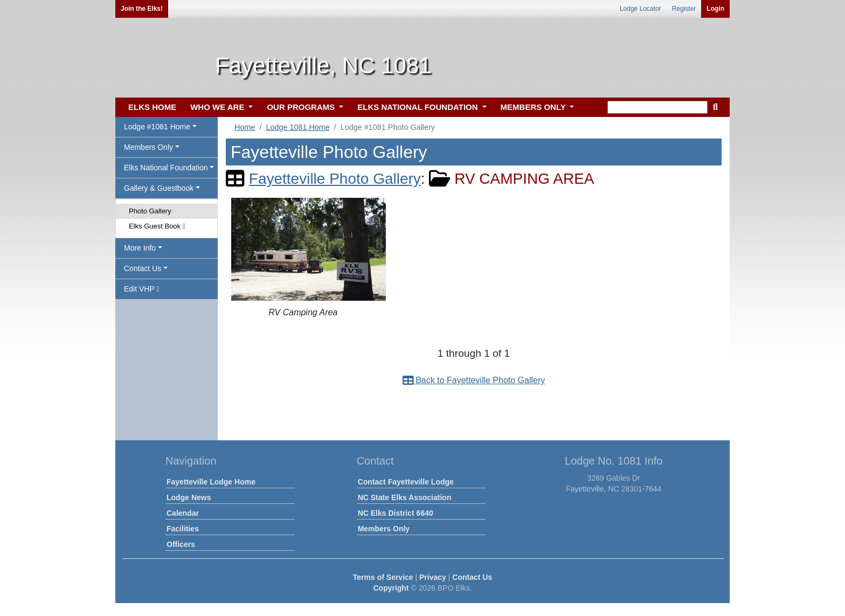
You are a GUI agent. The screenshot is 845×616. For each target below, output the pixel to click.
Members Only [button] (148, 147)
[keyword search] (657, 107)
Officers (181, 544)
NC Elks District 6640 (396, 513)
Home (245, 127)
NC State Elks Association (405, 497)
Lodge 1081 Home (297, 127)
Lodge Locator (640, 9)
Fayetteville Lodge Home (211, 482)
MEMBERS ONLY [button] (534, 107)
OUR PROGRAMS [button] (302, 107)
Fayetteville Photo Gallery (335, 179)
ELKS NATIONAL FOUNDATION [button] (419, 107)
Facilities (183, 529)
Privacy (433, 577)
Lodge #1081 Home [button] (157, 127)
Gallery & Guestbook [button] (159, 188)
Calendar (183, 513)
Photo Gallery (150, 211)
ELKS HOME (152, 107)
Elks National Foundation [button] (166, 168)
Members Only (384, 529)
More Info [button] (140, 248)
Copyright (391, 588)
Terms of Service (383, 577)
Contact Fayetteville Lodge (406, 482)
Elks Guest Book (157, 226)
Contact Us (472, 577)
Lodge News (189, 497)
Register (684, 9)
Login (715, 9)
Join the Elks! (142, 9)
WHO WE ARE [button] (218, 107)
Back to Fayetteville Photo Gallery (474, 380)
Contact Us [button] (143, 268)
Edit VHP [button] (142, 289)
